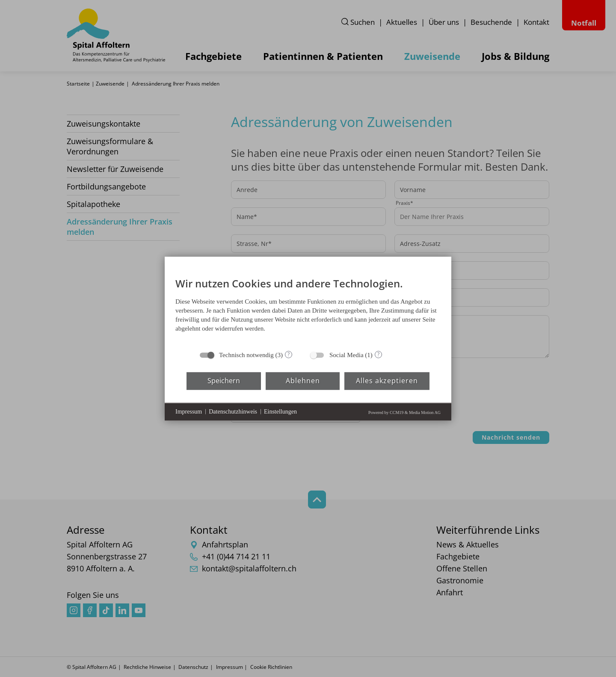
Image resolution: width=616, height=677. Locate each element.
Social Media (346, 355)
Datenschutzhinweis (233, 412)
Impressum (189, 412)
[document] (308, 307)
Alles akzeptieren (387, 381)
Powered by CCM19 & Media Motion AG (404, 412)
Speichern (224, 381)
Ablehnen (303, 381)
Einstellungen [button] (280, 412)
